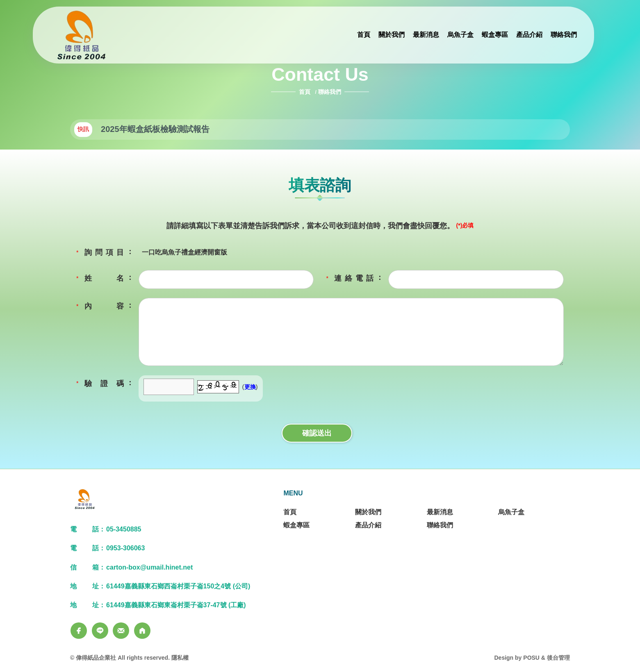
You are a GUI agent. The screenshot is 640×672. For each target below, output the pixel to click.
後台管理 (558, 658)
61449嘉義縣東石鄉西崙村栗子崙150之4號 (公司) (178, 586)
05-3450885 (124, 529)
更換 (250, 387)
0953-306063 (125, 548)
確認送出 (317, 433)
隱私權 (180, 658)
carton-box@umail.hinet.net (149, 567)
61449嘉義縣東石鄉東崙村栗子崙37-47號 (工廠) (176, 605)
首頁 (305, 92)
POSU (531, 658)
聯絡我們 (330, 92)
